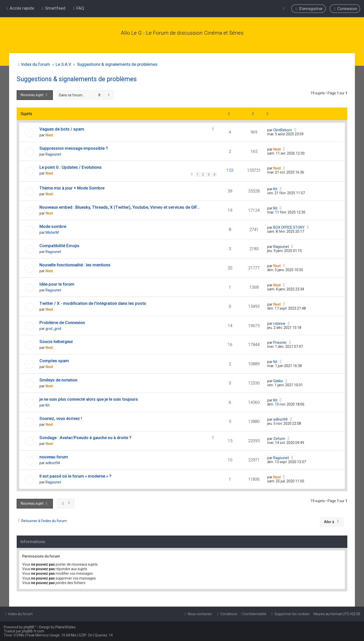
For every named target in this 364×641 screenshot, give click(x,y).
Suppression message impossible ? (74, 147)
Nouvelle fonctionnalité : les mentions (75, 264)
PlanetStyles (65, 627)
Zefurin (279, 438)
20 (230, 267)
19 (230, 209)
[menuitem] (53, 8)
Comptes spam (54, 360)
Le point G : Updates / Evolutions (71, 166)
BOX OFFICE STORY (289, 226)
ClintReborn (283, 129)
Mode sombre (53, 225)
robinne (279, 323)
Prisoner (280, 342)
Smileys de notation (58, 379)
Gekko (278, 380)
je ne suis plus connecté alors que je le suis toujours (89, 398)
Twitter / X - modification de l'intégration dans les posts (93, 302)
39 (230, 190)
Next (49, 134)
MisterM (52, 231)
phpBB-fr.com (33, 631)
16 (230, 344)
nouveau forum (54, 456)
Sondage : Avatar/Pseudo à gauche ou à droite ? (85, 437)
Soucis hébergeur (56, 341)
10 (230, 459)
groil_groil (53, 328)
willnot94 (280, 419)
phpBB (29, 627)
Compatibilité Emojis (59, 245)
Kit (275, 188)
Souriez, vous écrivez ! (61, 418)
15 (230, 440)
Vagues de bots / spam (62, 128)
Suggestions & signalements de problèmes (77, 78)
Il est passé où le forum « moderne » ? (75, 475)
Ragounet (53, 153)
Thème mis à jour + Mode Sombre (72, 187)
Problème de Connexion (62, 322)
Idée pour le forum (57, 283)
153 (230, 169)
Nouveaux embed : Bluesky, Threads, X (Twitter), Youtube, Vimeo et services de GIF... (120, 206)
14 (230, 325)
